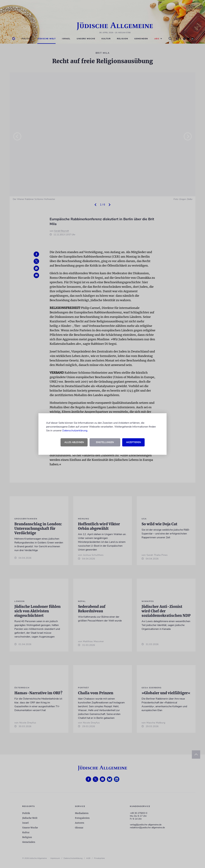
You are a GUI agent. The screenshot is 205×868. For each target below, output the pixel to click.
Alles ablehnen (74, 442)
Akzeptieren (133, 442)
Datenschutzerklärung (75, 431)
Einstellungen (105, 442)
